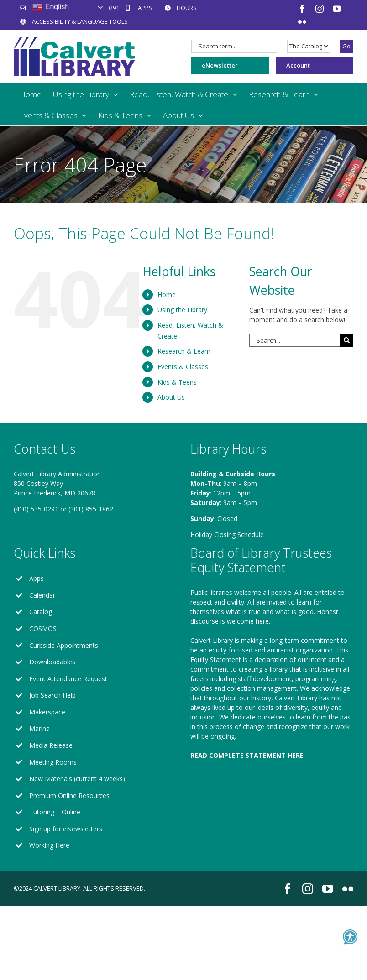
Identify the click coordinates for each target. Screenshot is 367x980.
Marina (39, 728)
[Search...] (295, 340)
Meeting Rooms (53, 762)
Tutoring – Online (55, 812)
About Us (171, 397)
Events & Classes (183, 367)
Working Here (49, 845)
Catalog (41, 612)
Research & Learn (184, 351)
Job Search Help (52, 695)
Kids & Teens (177, 382)
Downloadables (52, 662)
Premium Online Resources (69, 795)
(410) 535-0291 (36, 509)
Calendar (42, 595)
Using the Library (182, 310)
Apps (37, 578)
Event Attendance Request (68, 679)
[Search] (347, 340)
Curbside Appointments (64, 645)
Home (167, 295)
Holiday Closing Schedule (227, 534)
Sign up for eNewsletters (66, 829)
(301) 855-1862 (91, 509)
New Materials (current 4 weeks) (77, 779)
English (50, 7)
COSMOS (43, 628)
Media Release (51, 745)
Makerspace (47, 712)
